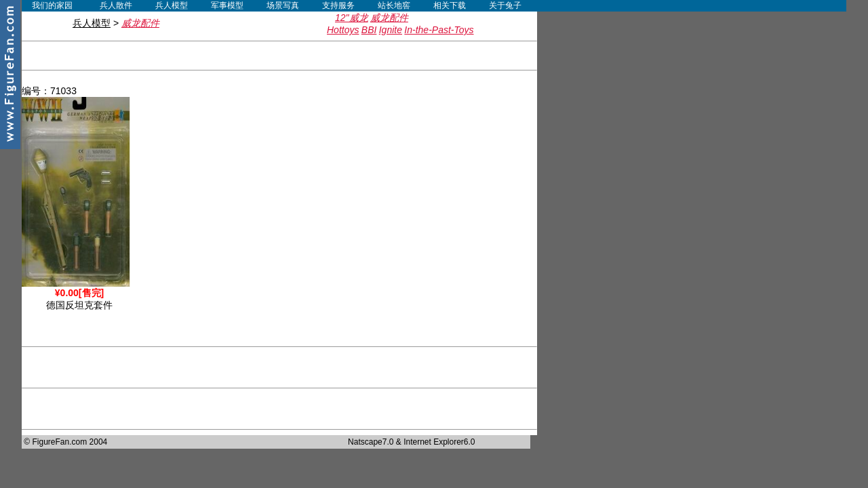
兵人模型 (172, 5)
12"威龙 (352, 18)
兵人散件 (116, 5)
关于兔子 (505, 5)
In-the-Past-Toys (439, 30)
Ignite (391, 30)
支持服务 (338, 5)
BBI (369, 30)
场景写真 (283, 5)
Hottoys (343, 30)
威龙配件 (389, 18)
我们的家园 (52, 5)
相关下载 (450, 5)
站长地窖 (394, 5)
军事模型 (227, 5)
